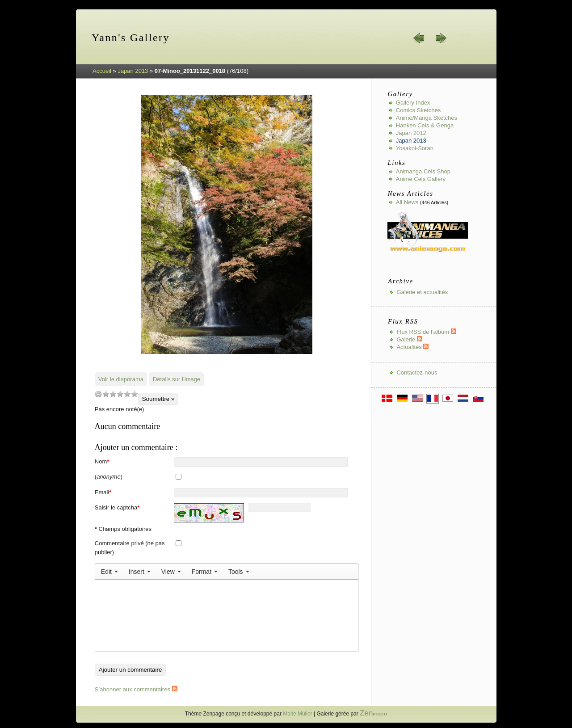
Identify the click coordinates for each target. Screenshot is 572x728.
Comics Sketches (418, 110)
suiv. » (441, 38)
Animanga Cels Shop (423, 171)
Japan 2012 (411, 133)
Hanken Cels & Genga (425, 125)
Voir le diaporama (121, 379)
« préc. (419, 38)
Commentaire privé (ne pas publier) (130, 548)
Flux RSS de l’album (426, 332)
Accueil (102, 71)
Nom (102, 461)
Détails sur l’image (177, 379)
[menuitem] (109, 572)
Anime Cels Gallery (421, 179)
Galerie (409, 339)
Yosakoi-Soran (415, 148)
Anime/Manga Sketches (427, 118)
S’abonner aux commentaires (136, 689)
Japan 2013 (133, 71)
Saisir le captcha (117, 507)
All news (407, 202)
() (109, 477)
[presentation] (109, 572)
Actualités (412, 347)
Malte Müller (297, 714)
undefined (98, 394)
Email (103, 492)
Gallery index (413, 103)
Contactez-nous (417, 372)
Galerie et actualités (422, 292)
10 (135, 394)
